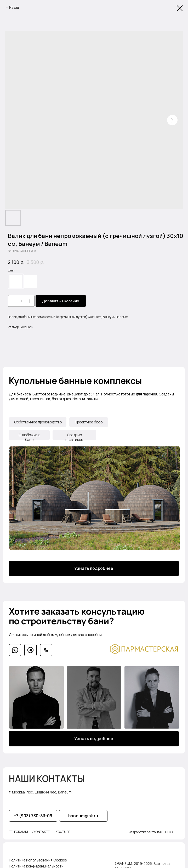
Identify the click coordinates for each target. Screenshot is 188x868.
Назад (14, 7)
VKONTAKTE (40, 826)
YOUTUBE (62, 826)
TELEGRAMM (18, 826)
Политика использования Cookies (38, 854)
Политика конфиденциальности (36, 860)
